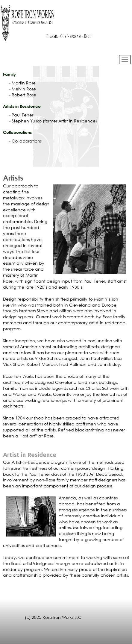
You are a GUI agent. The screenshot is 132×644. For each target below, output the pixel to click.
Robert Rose (23, 95)
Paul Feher (21, 115)
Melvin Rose (23, 89)
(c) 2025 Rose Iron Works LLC (53, 617)
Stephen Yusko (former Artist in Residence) (53, 121)
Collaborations (25, 141)
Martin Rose (22, 83)
